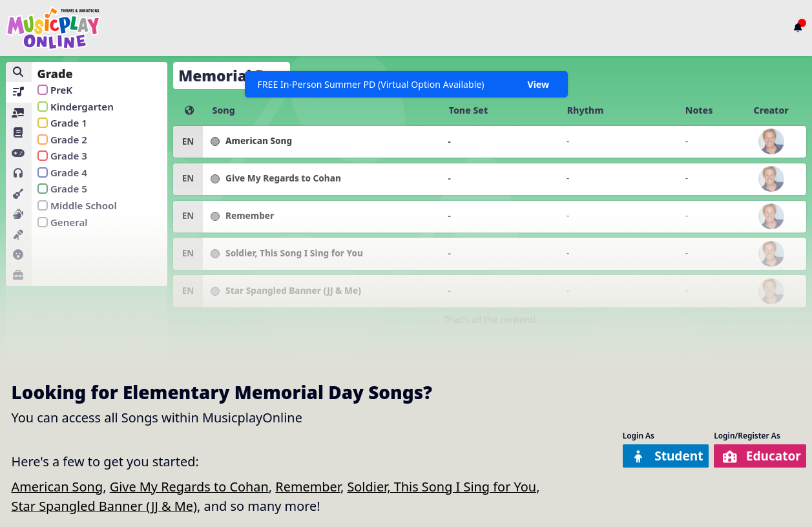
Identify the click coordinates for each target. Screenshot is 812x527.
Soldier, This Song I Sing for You (442, 487)
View (538, 84)
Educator (760, 456)
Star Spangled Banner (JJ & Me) (105, 506)
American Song (57, 487)
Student (661, 456)
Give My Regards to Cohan (189, 487)
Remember (308, 487)
